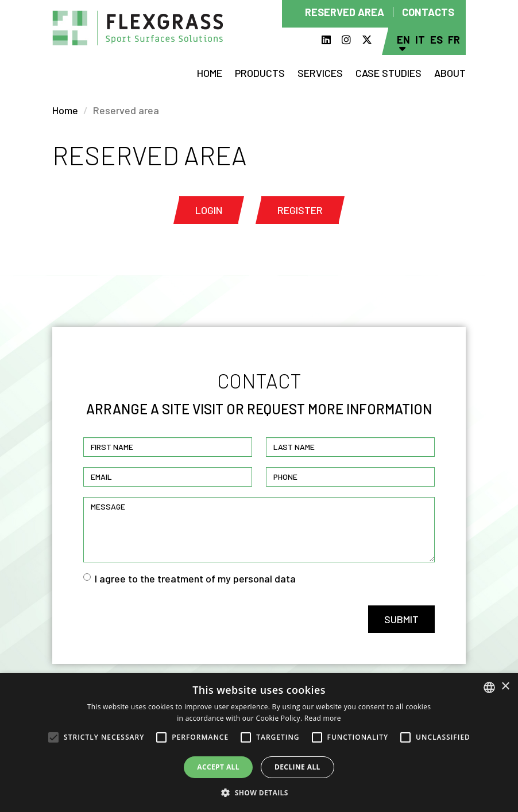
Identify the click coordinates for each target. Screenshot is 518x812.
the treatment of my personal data (218, 578)
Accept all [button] (218, 767)
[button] (259, 792)
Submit (401, 619)
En (403, 40)
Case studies (388, 73)
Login (209, 210)
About (450, 73)
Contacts (428, 12)
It (420, 40)
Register (300, 210)
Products (260, 73)
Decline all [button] (297, 767)
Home (210, 73)
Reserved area (345, 12)
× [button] (505, 687)
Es (436, 40)
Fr (454, 40)
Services (320, 73)
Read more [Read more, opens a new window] (323, 718)
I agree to (190, 578)
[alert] (259, 743)
